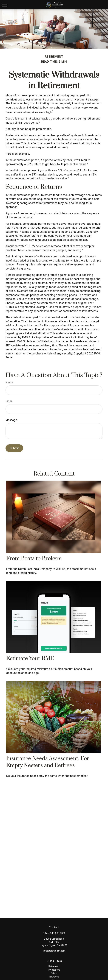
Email (9, 401)
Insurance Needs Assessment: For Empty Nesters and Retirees (48, 762)
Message (11, 420)
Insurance (54, 977)
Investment (54, 970)
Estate (54, 973)
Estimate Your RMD (30, 659)
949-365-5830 (58, 933)
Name (9, 382)
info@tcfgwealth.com (54, 951)
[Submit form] (14, 448)
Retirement (54, 966)
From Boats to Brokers (34, 559)
